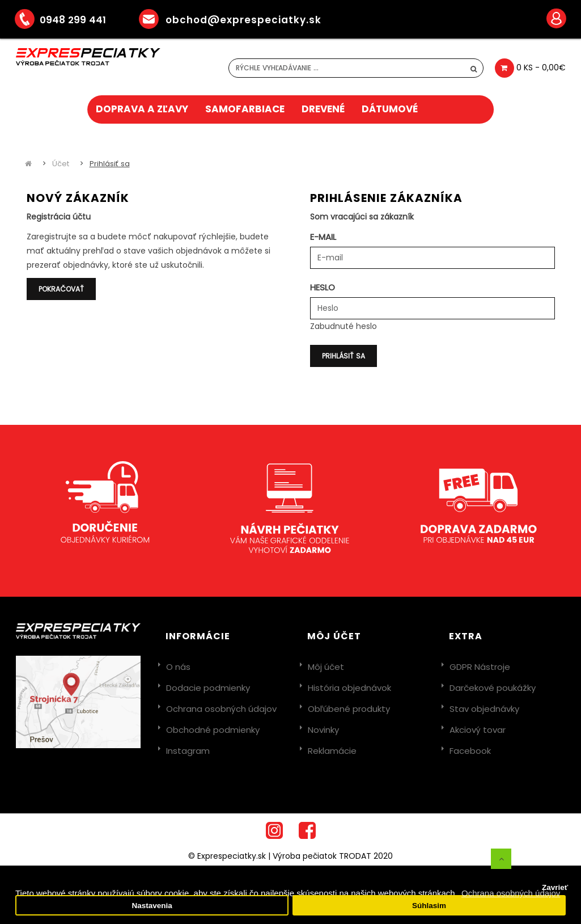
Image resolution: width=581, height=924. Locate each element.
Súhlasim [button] (429, 906)
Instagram (188, 751)
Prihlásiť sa (110, 164)
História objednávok (349, 688)
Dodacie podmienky (208, 688)
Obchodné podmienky (213, 730)
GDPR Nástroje (480, 667)
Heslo (323, 287)
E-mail (323, 237)
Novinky (323, 730)
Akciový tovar (478, 730)
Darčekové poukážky (493, 688)
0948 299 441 (69, 20)
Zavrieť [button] (555, 887)
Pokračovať (61, 289)
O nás (178, 667)
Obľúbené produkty (349, 709)
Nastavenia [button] (152, 906)
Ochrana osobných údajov (221, 709)
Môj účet (326, 667)
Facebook (470, 751)
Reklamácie (332, 751)
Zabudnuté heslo (343, 326)
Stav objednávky (484, 709)
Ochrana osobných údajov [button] (511, 893)
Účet (61, 164)
